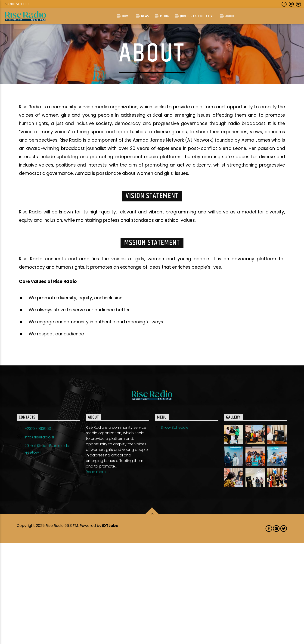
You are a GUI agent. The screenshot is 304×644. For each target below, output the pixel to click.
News (145, 16)
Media (164, 16)
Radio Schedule (17, 4)
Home (126, 16)
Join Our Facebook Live (197, 16)
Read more (98, 573)
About (230, 16)
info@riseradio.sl (39, 538)
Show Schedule (175, 528)
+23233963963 (38, 529)
